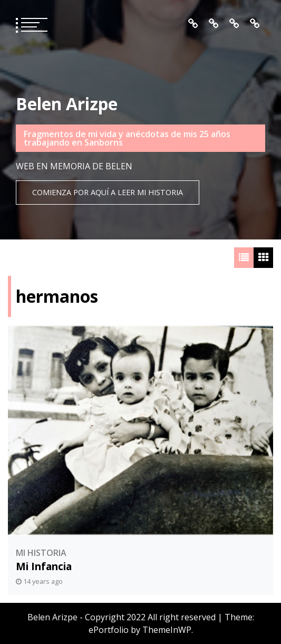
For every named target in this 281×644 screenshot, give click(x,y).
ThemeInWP (167, 630)
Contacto (255, 24)
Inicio (193, 24)
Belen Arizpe (67, 104)
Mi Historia (41, 553)
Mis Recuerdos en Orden (234, 24)
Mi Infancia (44, 566)
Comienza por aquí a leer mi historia (108, 192)
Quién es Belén (214, 24)
